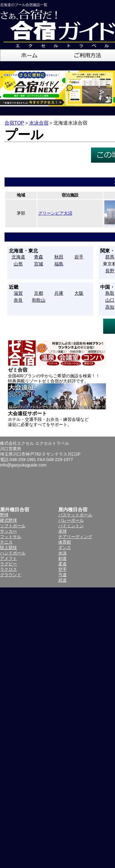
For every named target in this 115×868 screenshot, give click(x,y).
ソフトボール (13, 526)
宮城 (39, 264)
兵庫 (59, 293)
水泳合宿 (39, 123)
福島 (59, 264)
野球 (4, 515)
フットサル (11, 537)
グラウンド (11, 575)
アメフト (8, 558)
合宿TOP (14, 123)
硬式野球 (8, 520)
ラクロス (8, 569)
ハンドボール (13, 553)
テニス (6, 542)
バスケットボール (75, 515)
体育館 (65, 542)
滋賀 (18, 293)
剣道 (63, 558)
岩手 (79, 257)
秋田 (59, 257)
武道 (63, 580)
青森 (39, 257)
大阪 (79, 293)
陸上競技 (8, 548)
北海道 (18, 257)
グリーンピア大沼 (55, 213)
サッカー (8, 531)
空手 (63, 569)
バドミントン (71, 526)
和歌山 (39, 300)
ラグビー (8, 564)
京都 (39, 293)
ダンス (65, 548)
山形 (18, 264)
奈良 (18, 300)
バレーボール (71, 520)
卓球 (63, 531)
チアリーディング (75, 537)
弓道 (63, 575)
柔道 (63, 564)
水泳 (63, 553)
